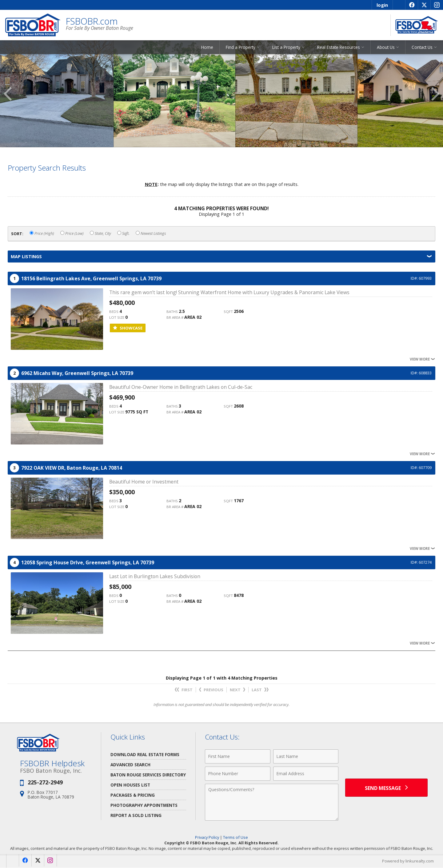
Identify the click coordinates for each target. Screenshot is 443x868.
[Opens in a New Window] (411, 5)
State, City (100, 234)
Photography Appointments (144, 805)
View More (423, 359)
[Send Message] (386, 788)
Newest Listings (151, 234)
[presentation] (386, 760)
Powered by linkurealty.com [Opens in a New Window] (408, 861)
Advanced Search (130, 765)
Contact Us (422, 47)
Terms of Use (235, 838)
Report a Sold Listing (136, 816)
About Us (386, 47)
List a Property (286, 47)
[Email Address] (306, 774)
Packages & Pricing (133, 795)
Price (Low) (72, 234)
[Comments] (272, 803)
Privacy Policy (207, 838)
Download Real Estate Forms (145, 755)
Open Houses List (130, 785)
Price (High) (42, 234)
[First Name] (238, 757)
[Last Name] (306, 757)
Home (207, 47)
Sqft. (123, 234)
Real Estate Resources (339, 47)
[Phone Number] (238, 774)
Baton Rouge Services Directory (148, 775)
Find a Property (241, 47)
